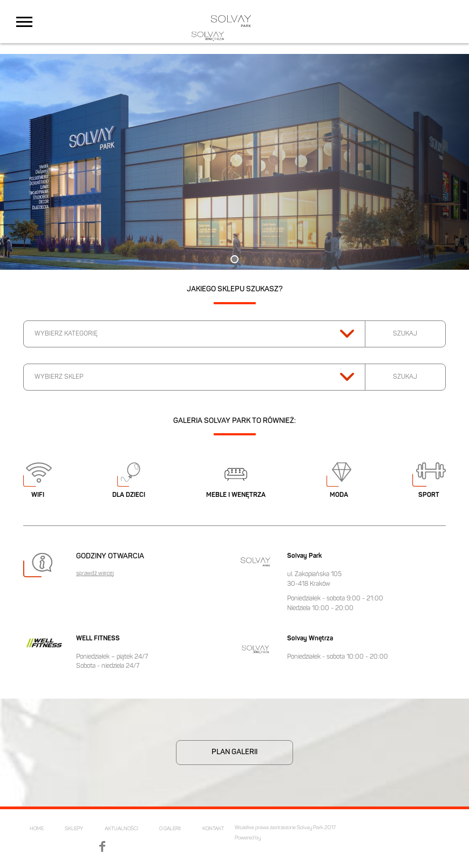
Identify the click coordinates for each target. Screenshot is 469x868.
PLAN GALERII (234, 752)
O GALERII (170, 829)
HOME (37, 829)
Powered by (248, 838)
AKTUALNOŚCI (121, 829)
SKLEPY (74, 829)
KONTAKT (213, 829)
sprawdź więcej (95, 574)
